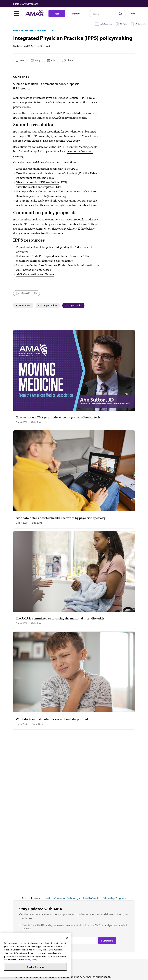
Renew (76, 14)
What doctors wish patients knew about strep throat (52, 719)
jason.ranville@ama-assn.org (48, 196)
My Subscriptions (106, 24)
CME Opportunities (48, 305)
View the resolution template (34, 187)
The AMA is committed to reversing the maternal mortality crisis (60, 619)
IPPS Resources (23, 305)
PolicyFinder (24, 178)
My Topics (124, 24)
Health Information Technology (62, 898)
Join (57, 14)
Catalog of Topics (73, 305)
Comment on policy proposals (60, 84)
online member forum (83, 205)
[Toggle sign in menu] (133, 14)
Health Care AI (91, 898)
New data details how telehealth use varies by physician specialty (61, 518)
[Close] (67, 938)
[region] (35, 955)
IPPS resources (22, 88)
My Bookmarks (141, 24)
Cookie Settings (35, 967)
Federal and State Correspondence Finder (42, 256)
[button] (74, 4)
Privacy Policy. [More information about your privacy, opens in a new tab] (31, 960)
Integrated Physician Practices (34, 31)
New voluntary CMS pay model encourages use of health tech (58, 418)
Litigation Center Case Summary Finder (41, 265)
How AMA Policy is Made (65, 113)
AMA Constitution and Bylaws (35, 274)
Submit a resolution (26, 84)
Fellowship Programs (114, 898)
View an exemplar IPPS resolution (38, 182)
